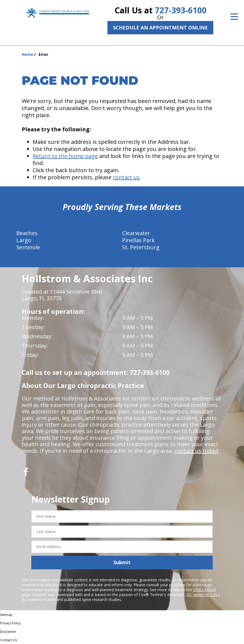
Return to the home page (65, 156)
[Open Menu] (234, 17)
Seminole (28, 247)
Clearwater (136, 233)
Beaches (27, 233)
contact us (126, 177)
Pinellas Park (138, 240)
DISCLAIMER (204, 590)
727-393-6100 (181, 10)
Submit (122, 562)
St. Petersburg (141, 247)
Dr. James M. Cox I (203, 595)
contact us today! (197, 451)
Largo (24, 240)
